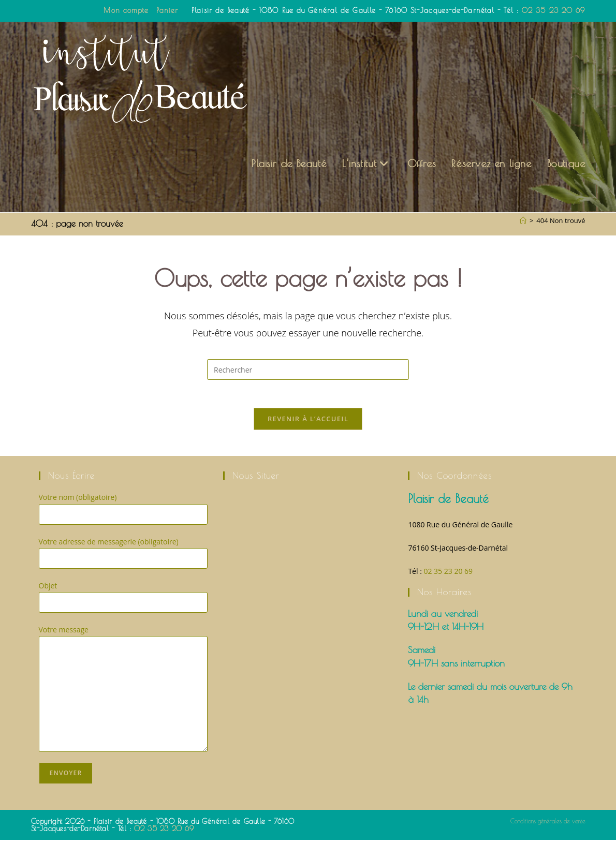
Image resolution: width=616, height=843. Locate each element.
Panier (167, 10)
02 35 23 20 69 (553, 10)
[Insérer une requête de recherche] (308, 369)
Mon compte (126, 10)
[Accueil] (523, 220)
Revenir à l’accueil (308, 422)
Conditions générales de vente (548, 824)
